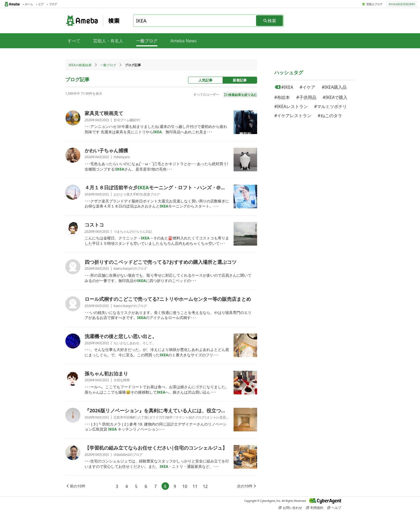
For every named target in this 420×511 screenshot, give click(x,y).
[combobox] (195, 21)
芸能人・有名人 (108, 41)
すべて (74, 41)
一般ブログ (108, 65)
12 (205, 486)
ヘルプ (334, 508)
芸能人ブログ (374, 4)
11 (195, 486)
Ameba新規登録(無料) (402, 4)
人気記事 (205, 80)
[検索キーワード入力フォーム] (195, 21)
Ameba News (183, 41)
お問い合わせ (290, 508)
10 (185, 486)
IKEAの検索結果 (80, 65)
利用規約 (315, 508)
